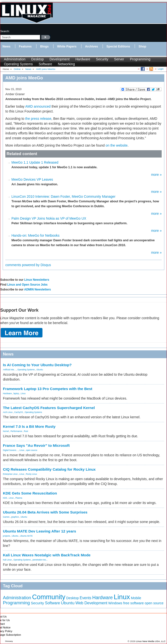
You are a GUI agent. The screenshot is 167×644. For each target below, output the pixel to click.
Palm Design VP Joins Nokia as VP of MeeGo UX (49, 218)
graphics (15, 517)
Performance (16, 431)
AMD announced (38, 106)
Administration (15, 59)
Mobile (136, 598)
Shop (142, 47)
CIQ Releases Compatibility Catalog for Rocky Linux (49, 469)
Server (119, 59)
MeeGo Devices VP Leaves (32, 179)
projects (6, 536)
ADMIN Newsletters (37, 289)
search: (5, 31)
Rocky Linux (32, 474)
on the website (116, 145)
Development (60, 59)
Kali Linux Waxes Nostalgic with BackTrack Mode (47, 555)
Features (25, 47)
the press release (38, 119)
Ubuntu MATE (26, 536)
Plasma (19, 498)
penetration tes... (40, 560)
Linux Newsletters (37, 280)
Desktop (38, 59)
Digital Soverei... (10, 450)
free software (134, 603)
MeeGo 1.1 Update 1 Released (35, 162)
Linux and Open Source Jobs (27, 285)
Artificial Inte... (9, 370)
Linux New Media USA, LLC (151, 641)
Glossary (9, 641)
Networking (66, 64)
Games (6, 517)
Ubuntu (40, 370)
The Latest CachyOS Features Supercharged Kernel (49, 408)
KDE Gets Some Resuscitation (30, 493)
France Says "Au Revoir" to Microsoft (36, 445)
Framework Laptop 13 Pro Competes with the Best (48, 389)
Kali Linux (7, 560)
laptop (16, 393)
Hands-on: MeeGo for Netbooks (35, 235)
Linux (23, 393)
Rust (26, 431)
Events (86, 598)
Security (102, 59)
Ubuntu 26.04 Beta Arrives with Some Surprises (45, 512)
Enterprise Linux (10, 474)
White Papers (67, 47)
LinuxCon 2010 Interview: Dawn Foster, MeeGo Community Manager (63, 196)
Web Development (91, 603)
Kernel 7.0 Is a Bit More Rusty (29, 426)
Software (45, 64)
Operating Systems (18, 64)
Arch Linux (8, 412)
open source (32, 450)
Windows (115, 603)
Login (161, 69)
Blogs (44, 47)
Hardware (83, 59)
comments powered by (28, 265)
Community (49, 597)
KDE (5, 498)
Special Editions (118, 47)
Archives (92, 47)
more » (156, 175)
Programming (140, 59)
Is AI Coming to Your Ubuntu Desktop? (37, 365)
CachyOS (19, 412)
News (6, 47)
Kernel (6, 431)
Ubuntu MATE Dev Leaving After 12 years (40, 531)
